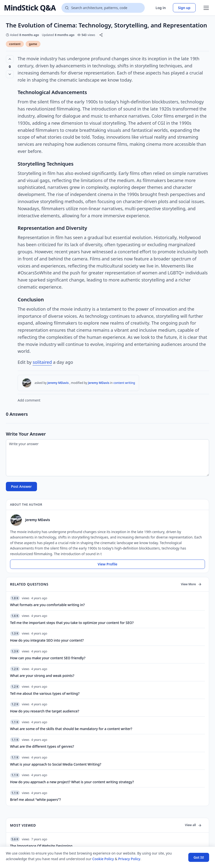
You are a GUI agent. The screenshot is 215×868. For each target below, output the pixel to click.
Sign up (184, 8)
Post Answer (21, 486)
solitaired (42, 362)
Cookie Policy (103, 859)
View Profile (107, 564)
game (33, 44)
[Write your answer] (107, 458)
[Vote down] (10, 74)
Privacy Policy (129, 859)
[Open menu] (206, 8)
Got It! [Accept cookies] (199, 857)
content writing (124, 383)
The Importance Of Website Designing (41, 846)
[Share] (101, 35)
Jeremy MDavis (58, 383)
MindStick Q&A (30, 8)
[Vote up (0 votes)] (10, 59)
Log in (161, 8)
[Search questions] (103, 8)
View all (193, 825)
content (15, 44)
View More (191, 584)
